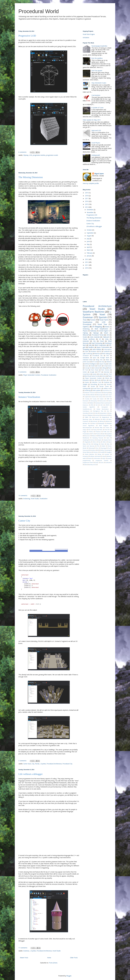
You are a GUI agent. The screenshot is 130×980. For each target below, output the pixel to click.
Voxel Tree (102, 324)
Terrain (93, 386)
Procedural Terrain (98, 335)
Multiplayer (101, 424)
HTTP (99, 372)
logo (104, 458)
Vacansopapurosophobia (99, 46)
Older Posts (74, 958)
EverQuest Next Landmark (103, 403)
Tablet (104, 446)
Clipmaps (96, 333)
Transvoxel (86, 450)
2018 (87, 196)
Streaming (86, 349)
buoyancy (85, 456)
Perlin (101, 430)
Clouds (99, 366)
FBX (92, 405)
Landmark (107, 351)
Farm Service (105, 370)
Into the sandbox (97, 58)
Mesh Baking (106, 354)
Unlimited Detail (88, 360)
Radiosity (93, 331)
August (89, 236)
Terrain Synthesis (89, 339)
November (90, 212)
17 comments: (23, 948)
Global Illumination (103, 409)
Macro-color (95, 417)
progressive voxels (52, 155)
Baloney (106, 393)
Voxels (85, 337)
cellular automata (95, 456)
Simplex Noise (108, 440)
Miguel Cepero (99, 174)
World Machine (90, 454)
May (88, 244)
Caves (86, 366)
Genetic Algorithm (89, 407)
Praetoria (98, 432)
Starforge (96, 444)
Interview (107, 372)
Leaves (94, 374)
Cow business (96, 95)
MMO (87, 417)
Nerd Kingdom (104, 426)
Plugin (85, 432)
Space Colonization (103, 347)
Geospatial (105, 407)
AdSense (109, 362)
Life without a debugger (31, 774)
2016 (87, 201)
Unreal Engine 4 (104, 331)
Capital (87, 397)
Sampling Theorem (98, 438)
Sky (99, 442)
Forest (93, 320)
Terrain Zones (104, 386)
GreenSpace (86, 411)
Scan (110, 380)
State (103, 444)
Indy (96, 413)
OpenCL (86, 327)
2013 (87, 259)
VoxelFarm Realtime (93, 312)
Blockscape (100, 395)
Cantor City (24, 521)
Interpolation (103, 413)
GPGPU (107, 405)
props (97, 463)
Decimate (85, 401)
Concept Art (88, 368)
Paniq (95, 430)
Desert (106, 333)
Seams (87, 382)
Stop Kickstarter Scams (99, 83)
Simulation (86, 358)
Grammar (26, 951)
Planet (110, 376)
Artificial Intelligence (91, 364)
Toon (97, 448)
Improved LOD (96, 131)
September (90, 233)
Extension (86, 405)
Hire (108, 411)
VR (98, 450)
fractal (37, 764)
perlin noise (86, 362)
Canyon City (102, 364)
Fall (97, 405)
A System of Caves (97, 108)
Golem (85, 372)
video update (97, 390)
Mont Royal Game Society (92, 376)
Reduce (94, 436)
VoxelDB (102, 452)
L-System (43, 764)
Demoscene (103, 401)
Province (98, 434)
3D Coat (95, 362)
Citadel (93, 366)
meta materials (95, 337)
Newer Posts (24, 958)
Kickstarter (104, 415)
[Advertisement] (49, 164)
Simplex (99, 440)
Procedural (44, 375)
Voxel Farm (104, 320)
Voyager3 (109, 452)
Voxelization (52, 375)
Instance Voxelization (29, 397)
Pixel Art (107, 430)
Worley (99, 454)
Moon (94, 424)
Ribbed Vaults (102, 436)
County (94, 399)
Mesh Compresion (100, 345)
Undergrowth (96, 155)
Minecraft (86, 335)
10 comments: (23, 496)
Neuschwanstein (87, 428)
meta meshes (97, 349)
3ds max (102, 362)
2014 (87, 207)
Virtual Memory (87, 452)
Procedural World (39, 11)
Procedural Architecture (54, 764)
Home (49, 958)
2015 (87, 204)
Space (95, 358)
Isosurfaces (86, 374)
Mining (102, 421)
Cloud (102, 341)
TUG (98, 446)
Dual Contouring (97, 343)
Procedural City (67, 764)
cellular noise (108, 388)
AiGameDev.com (107, 391)
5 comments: (23, 372)
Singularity (88, 442)
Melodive (97, 419)
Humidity (85, 413)
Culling (104, 368)
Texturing (91, 448)
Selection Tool (96, 382)
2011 (87, 265)
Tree (85, 320)
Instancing (27, 499)
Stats (108, 444)
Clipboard (106, 337)
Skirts (94, 442)
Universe (93, 450)
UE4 (108, 335)
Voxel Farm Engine (89, 34)
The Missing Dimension (31, 177)
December (90, 210)
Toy (109, 448)
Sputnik (103, 317)
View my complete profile (91, 183)
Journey (97, 415)
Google (92, 372)
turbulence (109, 463)
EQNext (91, 403)
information (97, 458)
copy (104, 456)
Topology (103, 448)
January (89, 256)
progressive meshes (39, 155)
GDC (102, 405)
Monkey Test (86, 424)
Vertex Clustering (105, 450)
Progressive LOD (27, 36)
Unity (107, 339)
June (88, 241)
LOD (31, 155)
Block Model (91, 395)
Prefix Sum (107, 432)
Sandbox (91, 347)
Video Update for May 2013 (92, 120)
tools (102, 463)
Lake (90, 345)
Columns (93, 397)
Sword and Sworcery (89, 446)
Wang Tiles (99, 360)
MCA (110, 415)
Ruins (105, 380)
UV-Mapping (97, 327)
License (101, 374)
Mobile (108, 421)
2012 (87, 262)
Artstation (86, 38)
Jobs (110, 413)
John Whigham (89, 415)
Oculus (107, 428)
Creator (102, 399)
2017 (87, 199)
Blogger (69, 976)
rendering (88, 390)
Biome (107, 327)
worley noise (92, 465)
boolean (107, 454)
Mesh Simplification (101, 329)
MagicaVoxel (106, 417)
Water (107, 360)
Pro (93, 434)
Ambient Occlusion (90, 393)
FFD (100, 351)
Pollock (107, 378)
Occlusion (86, 356)
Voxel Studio (35, 499)
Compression (108, 366)
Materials (97, 354)
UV (100, 339)
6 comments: (23, 152)
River (93, 380)
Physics (85, 331)
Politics (91, 432)
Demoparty (94, 401)
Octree (104, 376)
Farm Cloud (95, 370)
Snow (102, 384)
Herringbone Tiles (98, 411)
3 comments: (23, 761)
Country (87, 399)
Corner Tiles (108, 397)
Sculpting (85, 440)
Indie (91, 413)
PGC (90, 430)
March (89, 250)
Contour (101, 397)
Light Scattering (87, 354)
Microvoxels (94, 421)
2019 (87, 193)
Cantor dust (27, 764)
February (90, 253)
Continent (97, 368)
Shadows (107, 382)
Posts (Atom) (53, 963)
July (88, 239)
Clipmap (26, 155)
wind (86, 465)
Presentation (86, 434)
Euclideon (94, 351)
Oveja (84, 430)
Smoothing (94, 384)
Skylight (85, 384)
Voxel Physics (96, 143)
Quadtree (109, 434)
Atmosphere (108, 349)
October (90, 230)
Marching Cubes (87, 419)
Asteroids (86, 341)
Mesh (104, 419)
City (33, 764)
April (88, 247)
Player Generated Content (32, 375)
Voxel (102, 314)
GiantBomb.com (87, 409)
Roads (99, 380)
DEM (108, 399)
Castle (110, 364)
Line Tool (109, 374)
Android (99, 393)
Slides (104, 442)
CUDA (86, 351)
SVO (108, 356)
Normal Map (99, 428)
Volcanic (96, 452)
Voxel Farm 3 (97, 388)
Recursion (87, 436)
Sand (108, 438)
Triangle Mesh (105, 358)
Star (90, 444)
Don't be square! (97, 71)
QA (103, 434)
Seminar (92, 440)
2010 (87, 268)
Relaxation (86, 380)
